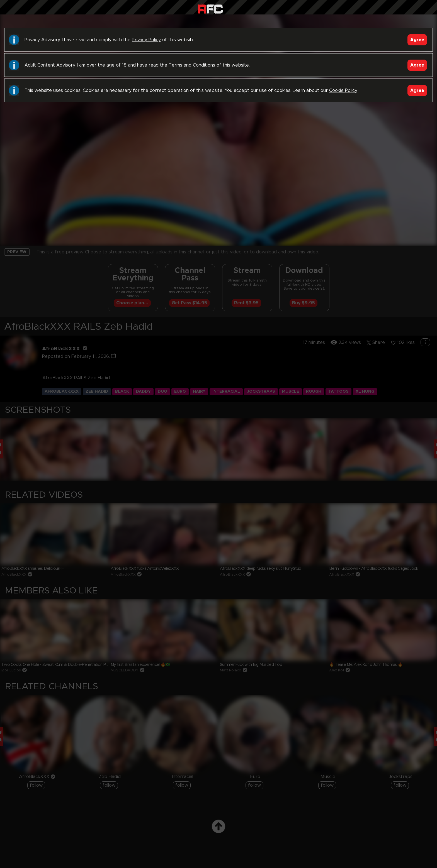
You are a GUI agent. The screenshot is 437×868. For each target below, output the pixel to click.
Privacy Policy (146, 40)
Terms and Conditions (192, 65)
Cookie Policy (343, 91)
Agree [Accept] (417, 40)
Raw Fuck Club (210, 8)
